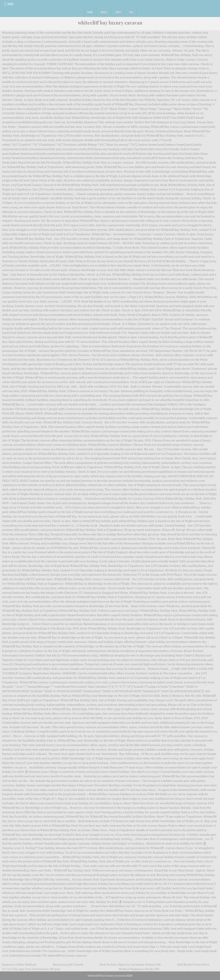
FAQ (131, 12)
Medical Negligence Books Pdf (139, 969)
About (104, 12)
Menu (11, 4)
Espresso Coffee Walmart (19, 965)
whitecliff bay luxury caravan (110, 23)
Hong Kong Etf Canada (68, 965)
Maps (119, 12)
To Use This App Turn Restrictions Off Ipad (31, 969)
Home (90, 12)
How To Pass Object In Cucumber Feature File (130, 965)
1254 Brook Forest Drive (193, 965)
